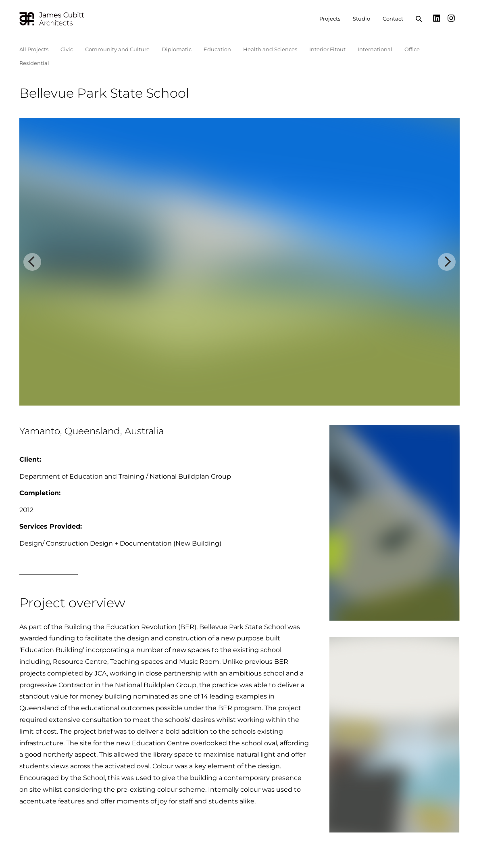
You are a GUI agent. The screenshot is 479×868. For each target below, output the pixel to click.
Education (217, 49)
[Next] (447, 262)
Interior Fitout (327, 49)
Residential (34, 63)
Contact (393, 19)
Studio (361, 19)
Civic (67, 49)
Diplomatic (177, 49)
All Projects (34, 49)
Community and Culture (117, 49)
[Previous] (32, 262)
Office (412, 49)
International (375, 49)
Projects (330, 19)
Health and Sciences (270, 49)
